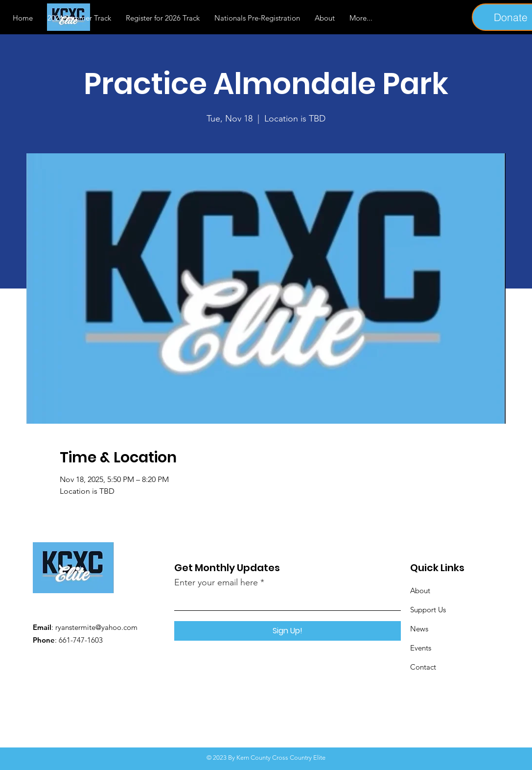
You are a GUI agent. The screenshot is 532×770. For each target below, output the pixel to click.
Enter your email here (216, 582)
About (420, 590)
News (419, 629)
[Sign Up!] (288, 631)
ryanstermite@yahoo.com (96, 627)
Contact (423, 667)
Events (421, 648)
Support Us (428, 610)
